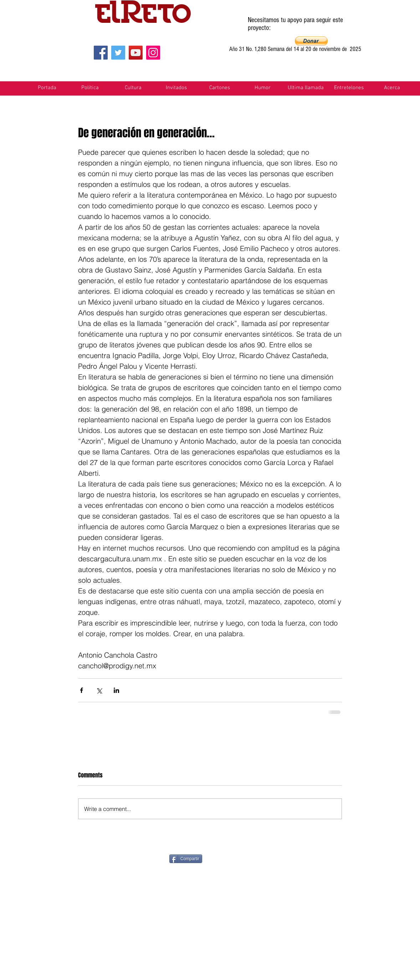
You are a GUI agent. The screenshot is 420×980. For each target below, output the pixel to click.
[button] (311, 41)
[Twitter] (118, 53)
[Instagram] (153, 53)
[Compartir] (186, 859)
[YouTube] (136, 53)
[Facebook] (101, 53)
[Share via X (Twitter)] (99, 690)
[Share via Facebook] (81, 690)
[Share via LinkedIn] (116, 690)
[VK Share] (366, 858)
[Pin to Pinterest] (241, 858)
